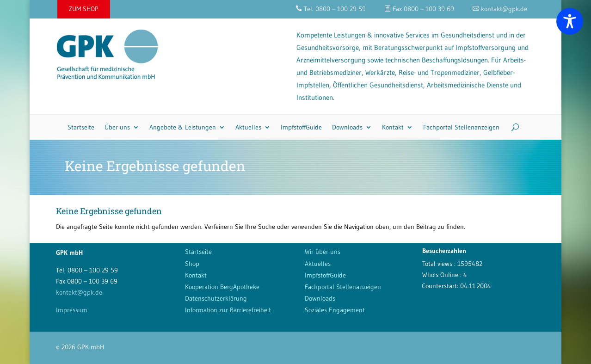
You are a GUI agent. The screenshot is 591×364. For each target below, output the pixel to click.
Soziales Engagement (335, 310)
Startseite (81, 127)
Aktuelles (248, 127)
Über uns (117, 127)
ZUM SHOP (84, 9)
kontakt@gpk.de (79, 292)
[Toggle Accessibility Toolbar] (570, 21)
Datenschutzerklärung (216, 298)
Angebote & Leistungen (183, 127)
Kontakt (393, 127)
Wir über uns (323, 252)
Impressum (72, 310)
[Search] (512, 127)
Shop (192, 264)
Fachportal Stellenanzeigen (461, 127)
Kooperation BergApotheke (222, 287)
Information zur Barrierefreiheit (228, 310)
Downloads (347, 127)
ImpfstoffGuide (301, 127)
